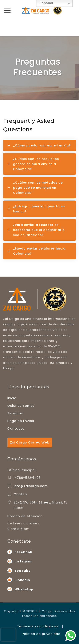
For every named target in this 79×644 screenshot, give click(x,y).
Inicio (12, 398)
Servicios (15, 413)
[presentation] (8, 635)
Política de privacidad (41, 634)
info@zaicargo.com (31, 486)
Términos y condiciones (38, 626)
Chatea (20, 494)
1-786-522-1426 (27, 478)
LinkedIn (22, 580)
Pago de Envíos (21, 421)
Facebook (23, 552)
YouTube (23, 571)
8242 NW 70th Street (32, 502)
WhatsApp (24, 589)
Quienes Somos (21, 406)
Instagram (23, 561)
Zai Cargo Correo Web (30, 442)
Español (43, 3)
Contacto (16, 428)
